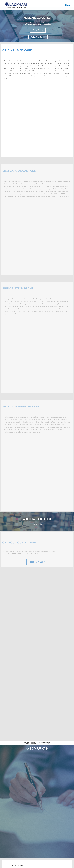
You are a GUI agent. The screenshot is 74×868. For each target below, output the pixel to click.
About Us (15, 842)
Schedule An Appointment (20, 795)
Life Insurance (17, 820)
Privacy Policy (16, 851)
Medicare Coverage (18, 818)
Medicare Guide (17, 849)
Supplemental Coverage (20, 825)
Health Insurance (17, 823)
